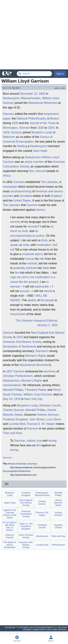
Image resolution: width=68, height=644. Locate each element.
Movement (51, 103)
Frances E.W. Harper (42, 514)
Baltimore (9, 137)
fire (17, 273)
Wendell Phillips (13, 390)
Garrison (8, 114)
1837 (9, 371)
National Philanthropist (31, 119)
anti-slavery (56, 191)
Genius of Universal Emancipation (28, 139)
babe (46, 268)
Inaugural (40, 321)
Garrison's (42, 351)
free (31, 171)
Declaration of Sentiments (19, 347)
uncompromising (21, 191)
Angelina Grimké (58, 526)
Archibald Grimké (42, 526)
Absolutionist (27, 365)
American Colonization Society (26, 514)
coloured (40, 171)
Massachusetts (31, 98)
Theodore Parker (36, 390)
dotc (18, 88)
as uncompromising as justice (27, 233)
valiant (31, 441)
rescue (30, 259)
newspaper (10, 187)
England (56, 196)
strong (52, 441)
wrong (14, 450)
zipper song (10, 503)
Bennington (10, 128)
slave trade (40, 151)
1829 (51, 128)
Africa (7, 176)
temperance (51, 114)
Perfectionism (24, 376)
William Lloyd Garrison (38, 394)
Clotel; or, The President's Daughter (26, 526)
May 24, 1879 (12, 399)
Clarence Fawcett (10, 536)
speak (14, 245)
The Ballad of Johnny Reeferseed (10, 545)
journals (8, 196)
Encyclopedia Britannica (16, 471)
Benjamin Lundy (42, 132)
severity (15, 222)
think (44, 240)
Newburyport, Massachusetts (42, 494)
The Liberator (49, 182)
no (12, 250)
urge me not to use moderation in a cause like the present (33, 279)
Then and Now (12, 433)
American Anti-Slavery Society (22, 342)
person (7, 88)
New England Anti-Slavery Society (34, 335)
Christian (9, 376)
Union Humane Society (26, 536)
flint (38, 445)
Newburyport (11, 98)
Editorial (52, 321)
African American (17, 464)
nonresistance (12, 385)
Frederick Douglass (15, 419)
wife (42, 259)
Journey (32, 464)
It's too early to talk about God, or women (10, 526)
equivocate (42, 286)
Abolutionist (36, 103)
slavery (40, 210)
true (39, 441)
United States (22, 201)
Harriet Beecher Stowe (58, 503)
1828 (15, 123)
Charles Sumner (13, 410)
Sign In (60, 74)
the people (47, 300)
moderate (28, 254)
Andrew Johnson (48, 415)
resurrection (18, 314)
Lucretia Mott (17, 424)
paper (7, 119)
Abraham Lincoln (50, 405)
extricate (31, 268)
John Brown (37, 419)
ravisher (32, 263)
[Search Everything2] (34, 74)
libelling (22, 146)
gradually (19, 268)
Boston (55, 119)
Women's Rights (36, 356)
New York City (33, 399)
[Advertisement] (34, 35)
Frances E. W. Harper (41, 424)
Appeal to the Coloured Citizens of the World (10, 514)
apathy (32, 300)
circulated (26, 196)
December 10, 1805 (33, 94)
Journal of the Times (43, 123)
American (41, 191)
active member (34, 162)
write (26, 245)
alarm (39, 254)
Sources (7, 458)
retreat (48, 291)
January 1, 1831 (47, 325)
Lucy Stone (54, 419)
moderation (44, 245)
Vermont (25, 128)
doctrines (50, 371)
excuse (24, 291)
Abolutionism (33, 157)
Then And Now (58, 536)
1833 (20, 337)
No (55, 245)
